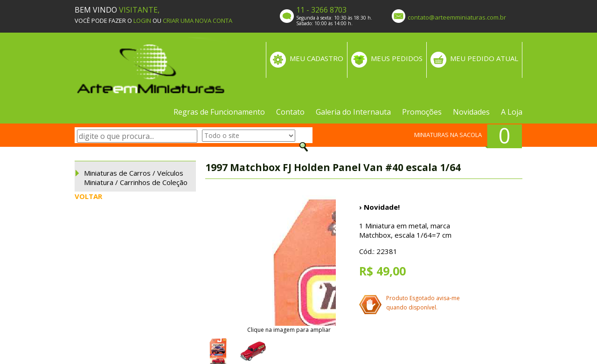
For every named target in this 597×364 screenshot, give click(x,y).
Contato (290, 112)
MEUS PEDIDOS (397, 58)
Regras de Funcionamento (219, 112)
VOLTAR (88, 196)
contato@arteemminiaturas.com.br (457, 17)
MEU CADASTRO (316, 58)
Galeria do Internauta (353, 112)
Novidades (471, 112)
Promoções (422, 112)
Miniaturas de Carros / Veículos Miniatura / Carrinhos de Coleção (136, 178)
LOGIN (142, 21)
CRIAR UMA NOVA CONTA (198, 21)
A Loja (512, 112)
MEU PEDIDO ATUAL (484, 58)
